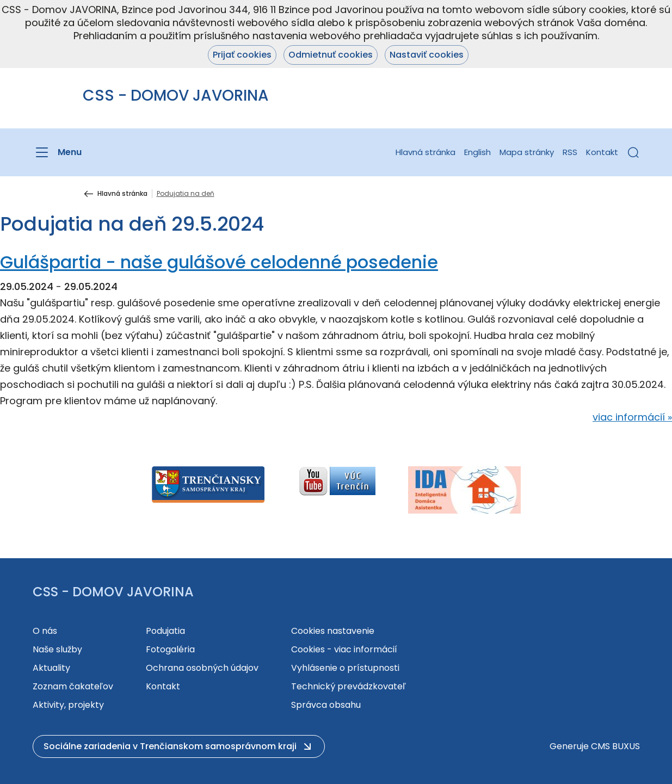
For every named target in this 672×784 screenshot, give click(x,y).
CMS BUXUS (615, 746)
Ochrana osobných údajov (202, 668)
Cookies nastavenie (333, 631)
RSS (570, 152)
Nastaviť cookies (427, 55)
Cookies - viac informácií (344, 649)
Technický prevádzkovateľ (349, 686)
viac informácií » (632, 417)
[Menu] (57, 152)
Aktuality (51, 668)
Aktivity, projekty (68, 705)
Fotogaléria (170, 649)
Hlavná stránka (426, 152)
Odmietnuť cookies (331, 55)
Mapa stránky (527, 152)
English (477, 152)
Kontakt (602, 152)
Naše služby (57, 649)
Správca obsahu (326, 705)
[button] (633, 152)
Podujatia (165, 631)
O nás (45, 631)
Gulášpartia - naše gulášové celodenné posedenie (219, 262)
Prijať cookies (242, 55)
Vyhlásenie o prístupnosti (345, 668)
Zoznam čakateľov (73, 686)
